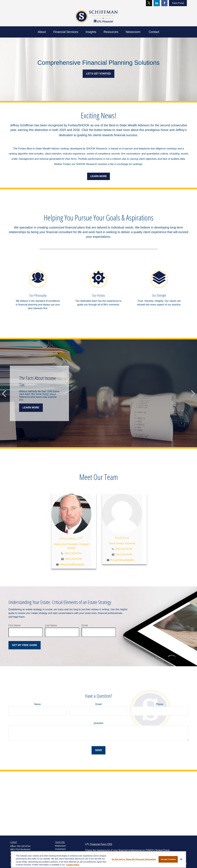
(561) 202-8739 (124, 549)
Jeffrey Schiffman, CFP (71, 538)
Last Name (51, 625)
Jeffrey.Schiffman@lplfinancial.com (73, 564)
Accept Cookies (168, 859)
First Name (14, 625)
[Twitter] (149, 3)
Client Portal (178, 3)
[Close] (181, 859)
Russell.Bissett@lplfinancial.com (124, 560)
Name (37, 704)
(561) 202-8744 (73, 553)
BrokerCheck (163, 850)
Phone (160, 704)
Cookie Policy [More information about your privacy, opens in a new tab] (73, 865)
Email (85, 625)
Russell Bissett (122, 538)
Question (98, 723)
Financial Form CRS (101, 844)
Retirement (60, 846)
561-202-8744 (24, 846)
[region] (98, 860)
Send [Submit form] (98, 750)
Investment (60, 849)
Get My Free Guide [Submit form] (25, 645)
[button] (42, 32)
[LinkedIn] (157, 3)
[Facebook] (164, 3)
